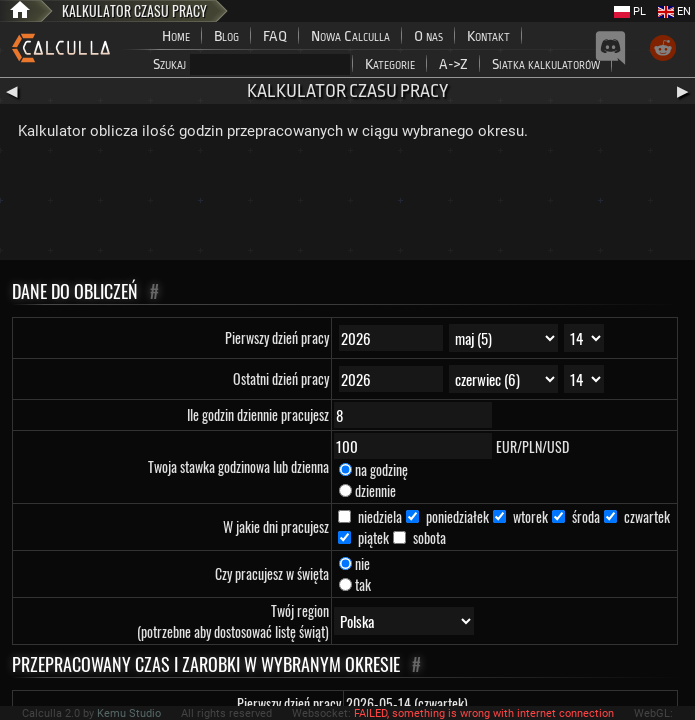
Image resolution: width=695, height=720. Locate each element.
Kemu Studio (129, 713)
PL (630, 11)
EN (674, 11)
